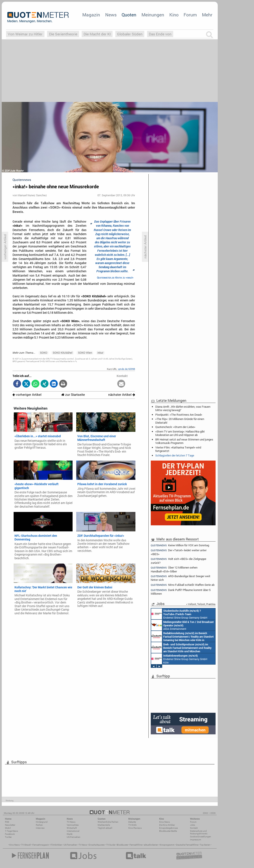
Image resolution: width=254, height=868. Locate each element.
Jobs (193, 825)
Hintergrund (42, 822)
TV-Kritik (132, 825)
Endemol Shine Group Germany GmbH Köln (179, 614)
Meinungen (153, 15)
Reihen (39, 825)
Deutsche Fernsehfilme (187, 845)
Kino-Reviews (135, 828)
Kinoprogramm (167, 845)
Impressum (196, 840)
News (111, 15)
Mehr (207, 15)
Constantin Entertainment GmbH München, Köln (182, 636)
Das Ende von (160, 34)
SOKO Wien (85, 353)
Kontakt (194, 828)
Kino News (14, 845)
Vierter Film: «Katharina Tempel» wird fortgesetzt (178, 449)
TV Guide (111, 845)
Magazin (91, 15)
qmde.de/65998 (127, 369)
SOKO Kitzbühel (63, 353)
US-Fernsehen (74, 837)
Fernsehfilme (136, 845)
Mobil (8, 828)
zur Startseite (73, 395)
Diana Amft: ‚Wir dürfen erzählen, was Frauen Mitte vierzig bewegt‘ (183, 408)
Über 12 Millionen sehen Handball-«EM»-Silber (174, 569)
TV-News (71, 822)
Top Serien (205, 845)
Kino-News (164, 822)
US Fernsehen (70, 845)
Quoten (129, 15)
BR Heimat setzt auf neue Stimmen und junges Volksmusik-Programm (184, 441)
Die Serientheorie (63, 34)
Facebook (10, 834)
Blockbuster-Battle (168, 831)
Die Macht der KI (97, 34)
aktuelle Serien (151, 845)
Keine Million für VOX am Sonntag (180, 545)
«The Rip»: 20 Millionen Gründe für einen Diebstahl (180, 421)
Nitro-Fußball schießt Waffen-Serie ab (183, 585)
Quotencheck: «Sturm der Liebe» (175, 427)
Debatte (132, 822)
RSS (7, 822)
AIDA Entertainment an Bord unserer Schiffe (182, 625)
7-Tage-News (11, 831)
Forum (190, 15)
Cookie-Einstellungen (201, 837)
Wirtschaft (72, 828)
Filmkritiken (56, 845)
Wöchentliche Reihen (108, 822)
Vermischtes (73, 825)
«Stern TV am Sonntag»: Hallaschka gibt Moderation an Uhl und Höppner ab (180, 433)
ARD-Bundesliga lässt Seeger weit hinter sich (181, 578)
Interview (40, 828)
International (73, 831)
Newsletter (10, 825)
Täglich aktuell (105, 828)
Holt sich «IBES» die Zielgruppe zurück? (179, 561)
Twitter (8, 837)
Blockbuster (122, 845)
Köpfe (70, 834)
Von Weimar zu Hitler (25, 34)
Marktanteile (104, 825)
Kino (174, 15)
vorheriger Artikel (27, 395)
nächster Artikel (122, 395)
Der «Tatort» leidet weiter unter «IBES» (179, 552)
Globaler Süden (130, 34)
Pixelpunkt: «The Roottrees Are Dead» (179, 415)
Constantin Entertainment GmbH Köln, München (181, 648)
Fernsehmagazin (41, 845)
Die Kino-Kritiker (167, 825)
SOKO (44, 353)
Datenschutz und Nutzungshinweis (199, 832)
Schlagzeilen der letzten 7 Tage (175, 455)
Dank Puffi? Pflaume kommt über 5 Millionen (181, 592)
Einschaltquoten (97, 845)
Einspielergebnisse (168, 828)
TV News (83, 845)
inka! (100, 353)
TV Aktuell (26, 845)
